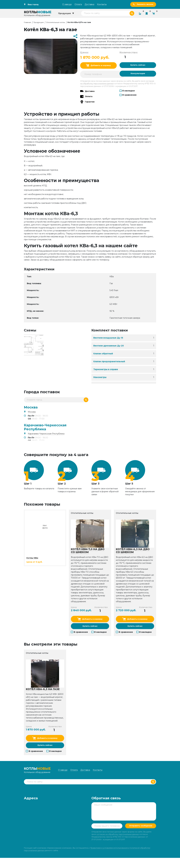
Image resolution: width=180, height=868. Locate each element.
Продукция (39, 23)
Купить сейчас (138, 66)
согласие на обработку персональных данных (118, 844)
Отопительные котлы (56, 23)
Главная (27, 23)
